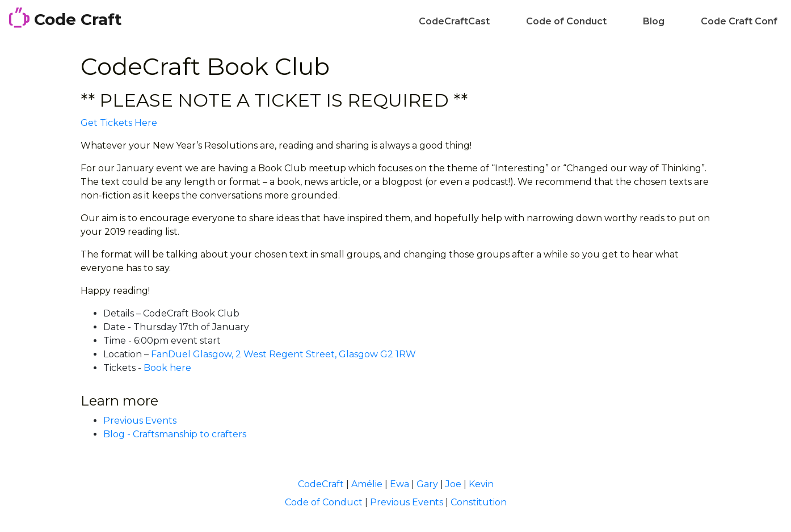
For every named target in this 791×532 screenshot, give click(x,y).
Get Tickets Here (119, 123)
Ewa (399, 484)
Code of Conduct (566, 21)
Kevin (481, 484)
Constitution (479, 502)
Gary (427, 484)
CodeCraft (321, 484)
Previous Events (140, 421)
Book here (167, 368)
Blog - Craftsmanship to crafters (175, 434)
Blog (654, 21)
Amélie (367, 484)
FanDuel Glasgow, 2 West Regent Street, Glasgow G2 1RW (283, 354)
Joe (453, 484)
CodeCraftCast (454, 21)
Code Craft (66, 18)
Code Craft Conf (739, 21)
